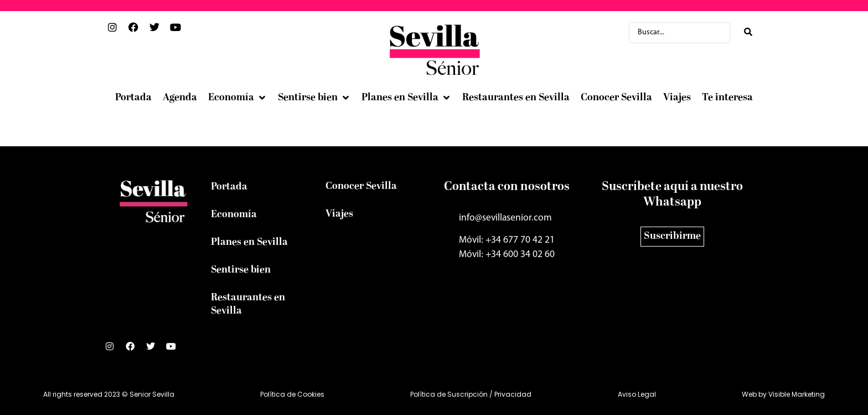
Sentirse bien (241, 270)
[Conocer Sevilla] (616, 98)
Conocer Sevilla (361, 186)
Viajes (339, 214)
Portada (229, 187)
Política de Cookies (292, 394)
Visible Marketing (797, 394)
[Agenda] (180, 98)
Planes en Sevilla (249, 242)
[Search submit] (748, 32)
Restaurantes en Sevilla (248, 304)
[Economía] (237, 98)
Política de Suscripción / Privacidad (471, 394)
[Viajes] (677, 98)
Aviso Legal (637, 394)
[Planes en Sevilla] (406, 98)
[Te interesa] (727, 98)
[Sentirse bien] (314, 98)
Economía (234, 215)
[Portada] (133, 98)
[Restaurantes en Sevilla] (516, 98)
